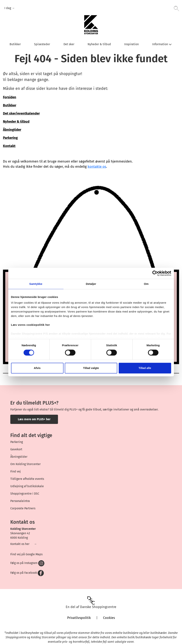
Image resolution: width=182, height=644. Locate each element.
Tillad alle (145, 368)
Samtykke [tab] (36, 284)
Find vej (15, 471)
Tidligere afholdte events (27, 479)
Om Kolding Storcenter (25, 464)
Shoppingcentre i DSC (25, 494)
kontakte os (97, 167)
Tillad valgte (91, 368)
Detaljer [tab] (91, 284)
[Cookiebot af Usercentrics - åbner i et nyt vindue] (155, 273)
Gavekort (16, 449)
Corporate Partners (23, 508)
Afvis (37, 368)
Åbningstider (19, 457)
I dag (8, 8)
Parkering (17, 442)
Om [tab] (146, 284)
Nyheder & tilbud (16, 122)
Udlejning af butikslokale (27, 486)
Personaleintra (20, 501)
